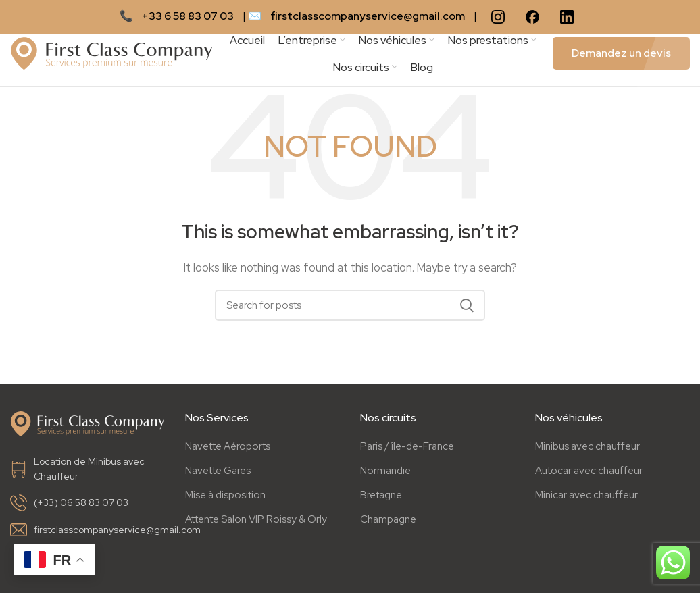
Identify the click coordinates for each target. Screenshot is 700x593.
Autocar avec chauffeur (589, 474)
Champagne (388, 523)
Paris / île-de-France (407, 450)
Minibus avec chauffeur (587, 450)
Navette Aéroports (228, 450)
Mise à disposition (225, 498)
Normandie (385, 474)
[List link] (87, 472)
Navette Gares (218, 474)
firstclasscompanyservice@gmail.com (368, 16)
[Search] (350, 309)
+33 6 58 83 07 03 (188, 16)
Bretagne (381, 498)
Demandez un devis (621, 55)
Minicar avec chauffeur (586, 498)
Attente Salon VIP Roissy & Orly (256, 523)
